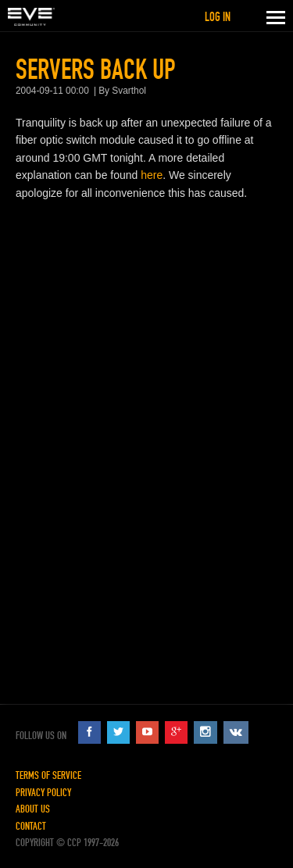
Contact (31, 826)
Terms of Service (48, 775)
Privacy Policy (43, 793)
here (152, 175)
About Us (33, 809)
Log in (218, 17)
